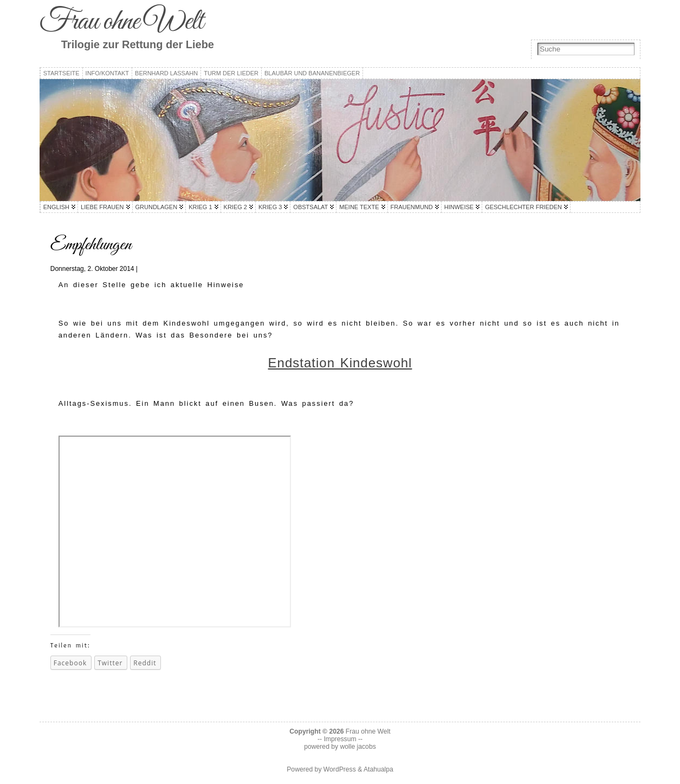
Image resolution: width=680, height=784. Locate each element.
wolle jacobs (358, 747)
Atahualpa (378, 769)
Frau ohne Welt (121, 22)
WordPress (340, 769)
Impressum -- (343, 739)
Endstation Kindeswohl (340, 363)
